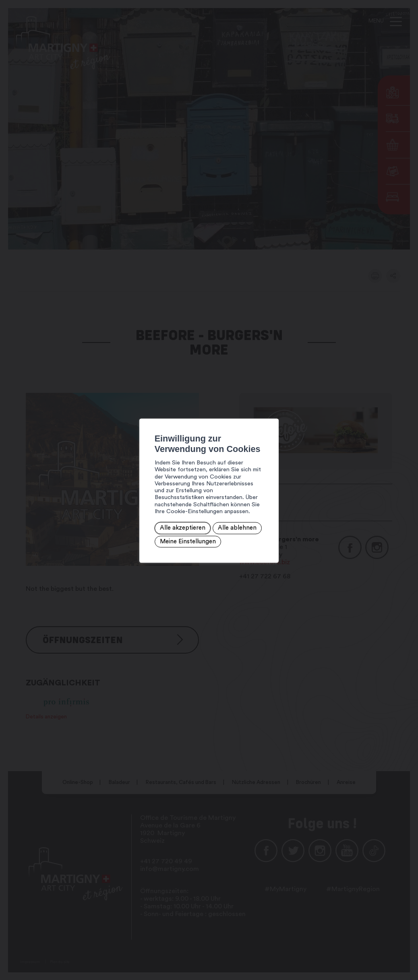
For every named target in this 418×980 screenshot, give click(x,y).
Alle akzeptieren (124, 515)
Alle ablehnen (174, 515)
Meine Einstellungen (230, 515)
